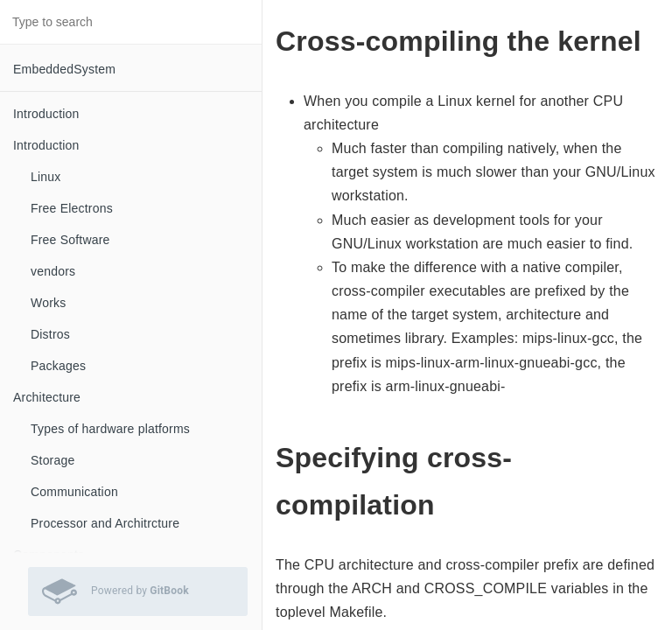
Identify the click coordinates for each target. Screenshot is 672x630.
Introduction (46, 114)
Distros (50, 334)
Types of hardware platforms (110, 429)
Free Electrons (72, 208)
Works (48, 303)
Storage (52, 460)
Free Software (70, 240)
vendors (53, 271)
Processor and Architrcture (105, 523)
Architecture (47, 397)
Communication (74, 492)
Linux (45, 177)
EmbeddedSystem (64, 69)
